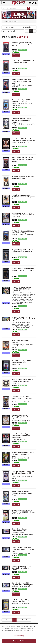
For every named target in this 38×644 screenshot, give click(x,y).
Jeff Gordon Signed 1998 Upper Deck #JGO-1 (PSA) (23, 232)
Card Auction (10, 27)
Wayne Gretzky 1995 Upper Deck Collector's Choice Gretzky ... (22, 568)
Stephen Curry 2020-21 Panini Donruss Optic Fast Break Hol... (23, 251)
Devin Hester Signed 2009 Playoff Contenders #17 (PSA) (23, 584)
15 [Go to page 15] (22, 620)
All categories (28, 27)
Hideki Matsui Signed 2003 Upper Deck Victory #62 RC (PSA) (22, 81)
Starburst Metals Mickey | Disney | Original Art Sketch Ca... (22, 417)
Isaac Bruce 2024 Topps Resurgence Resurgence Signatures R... (21, 436)
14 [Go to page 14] (18, 620)
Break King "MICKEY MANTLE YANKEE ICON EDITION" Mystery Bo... (23, 289)
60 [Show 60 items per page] (35, 31)
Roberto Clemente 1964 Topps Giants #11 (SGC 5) (23, 177)
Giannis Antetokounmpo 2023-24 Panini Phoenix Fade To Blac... (23, 454)
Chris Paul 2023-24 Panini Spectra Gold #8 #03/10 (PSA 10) (22, 398)
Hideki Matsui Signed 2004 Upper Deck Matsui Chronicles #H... (23, 549)
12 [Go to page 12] (11, 620)
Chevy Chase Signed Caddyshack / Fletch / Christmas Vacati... (20, 531)
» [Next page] (30, 620)
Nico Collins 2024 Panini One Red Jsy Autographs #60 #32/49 (23, 140)
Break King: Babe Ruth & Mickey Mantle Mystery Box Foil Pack (23, 319)
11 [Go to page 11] (7, 620)
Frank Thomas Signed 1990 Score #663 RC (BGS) (22, 362)
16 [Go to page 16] (26, 620)
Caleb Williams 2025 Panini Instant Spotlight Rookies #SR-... (22, 120)
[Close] (35, 627)
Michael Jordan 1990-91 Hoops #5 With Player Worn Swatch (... (23, 269)
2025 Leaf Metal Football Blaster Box (21, 341)
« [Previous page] (3, 620)
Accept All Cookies (19, 641)
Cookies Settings (19, 636)
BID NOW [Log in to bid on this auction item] (16, 55)
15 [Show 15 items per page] (27, 31)
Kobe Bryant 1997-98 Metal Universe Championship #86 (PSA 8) (22, 44)
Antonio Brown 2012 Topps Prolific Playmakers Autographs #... (23, 197)
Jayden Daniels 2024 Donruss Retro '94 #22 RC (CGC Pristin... (23, 511)
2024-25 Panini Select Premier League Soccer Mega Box (23, 380)
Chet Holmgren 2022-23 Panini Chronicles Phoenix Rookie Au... (23, 473)
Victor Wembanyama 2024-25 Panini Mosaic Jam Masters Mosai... (22, 159)
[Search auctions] (17, 8)
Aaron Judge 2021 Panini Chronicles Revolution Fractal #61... (23, 493)
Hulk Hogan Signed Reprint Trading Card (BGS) (22, 601)
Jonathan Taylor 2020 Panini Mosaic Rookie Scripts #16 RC (23, 214)
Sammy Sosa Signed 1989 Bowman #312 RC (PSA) (21, 101)
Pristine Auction (7, 22)
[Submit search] (28, 8)
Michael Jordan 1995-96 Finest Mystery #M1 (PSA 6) (23, 62)
